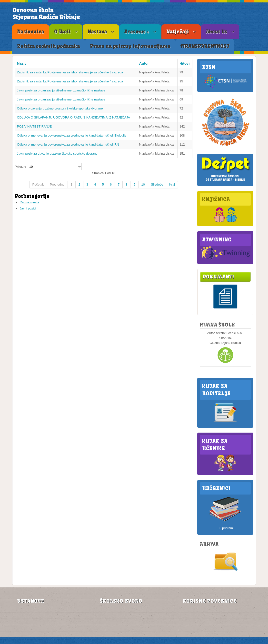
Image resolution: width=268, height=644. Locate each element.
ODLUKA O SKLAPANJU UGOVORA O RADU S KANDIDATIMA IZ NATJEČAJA (74, 117)
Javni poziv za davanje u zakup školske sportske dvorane (57, 154)
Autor (144, 63)
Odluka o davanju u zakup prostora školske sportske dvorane (60, 108)
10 (143, 184)
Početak (38, 184)
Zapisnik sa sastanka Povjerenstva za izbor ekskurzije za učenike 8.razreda (70, 72)
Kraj (172, 184)
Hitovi (185, 63)
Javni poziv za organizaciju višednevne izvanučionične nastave (61, 90)
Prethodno (57, 184)
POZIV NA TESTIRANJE (35, 126)
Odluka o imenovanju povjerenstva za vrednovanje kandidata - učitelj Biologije (72, 135)
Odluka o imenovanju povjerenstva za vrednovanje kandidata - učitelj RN (68, 144)
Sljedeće (157, 184)
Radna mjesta (30, 202)
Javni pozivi (28, 208)
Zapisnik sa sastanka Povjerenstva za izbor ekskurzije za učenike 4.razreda (70, 81)
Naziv (22, 63)
